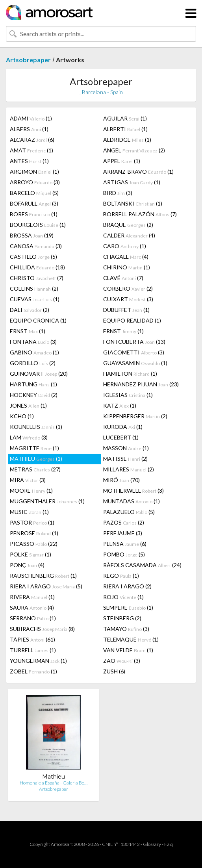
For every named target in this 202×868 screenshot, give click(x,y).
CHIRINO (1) (127, 267)
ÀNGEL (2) (134, 150)
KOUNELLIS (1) (36, 427)
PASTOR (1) (32, 522)
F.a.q (169, 844)
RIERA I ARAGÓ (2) (127, 586)
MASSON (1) (126, 448)
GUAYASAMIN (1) (135, 363)
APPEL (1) (122, 161)
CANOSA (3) (36, 246)
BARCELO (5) (34, 193)
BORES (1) (34, 214)
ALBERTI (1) (125, 129)
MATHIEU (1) (36, 459)
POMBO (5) (124, 554)
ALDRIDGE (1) (127, 140)
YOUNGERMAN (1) (38, 661)
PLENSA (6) (125, 544)
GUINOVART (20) (39, 374)
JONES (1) (28, 405)
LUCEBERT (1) (121, 437)
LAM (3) (29, 437)
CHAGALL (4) (126, 257)
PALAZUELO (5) (129, 512)
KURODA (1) (123, 427)
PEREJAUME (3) (123, 533)
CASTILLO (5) (33, 257)
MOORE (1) (31, 491)
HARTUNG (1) (33, 384)
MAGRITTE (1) (34, 448)
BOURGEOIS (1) (38, 225)
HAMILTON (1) (130, 374)
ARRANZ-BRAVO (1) (138, 172)
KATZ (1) (120, 405)
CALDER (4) (129, 235)
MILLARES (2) (129, 469)
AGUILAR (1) (125, 118)
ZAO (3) (122, 661)
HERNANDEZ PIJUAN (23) (141, 384)
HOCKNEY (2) (34, 395)
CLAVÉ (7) (123, 278)
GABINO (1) (34, 352)
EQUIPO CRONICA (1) (38, 320)
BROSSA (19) (32, 235)
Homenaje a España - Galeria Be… (54, 783)
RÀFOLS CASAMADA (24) (142, 565)
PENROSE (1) (34, 533)
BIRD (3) (118, 193)
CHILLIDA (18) (37, 267)
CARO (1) (125, 246)
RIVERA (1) (32, 597)
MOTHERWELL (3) (133, 491)
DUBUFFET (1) (126, 310)
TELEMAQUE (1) (131, 639)
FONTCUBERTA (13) (134, 342)
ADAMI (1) (31, 118)
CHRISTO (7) (37, 278)
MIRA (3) (28, 480)
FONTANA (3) (33, 342)
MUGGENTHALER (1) (47, 501)
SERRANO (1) (33, 618)
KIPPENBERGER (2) (135, 416)
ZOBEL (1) (33, 671)
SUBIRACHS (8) (42, 629)
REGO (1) (121, 576)
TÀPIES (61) (32, 639)
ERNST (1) (28, 331)
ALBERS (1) (29, 129)
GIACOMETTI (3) (134, 352)
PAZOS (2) (124, 522)
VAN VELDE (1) (128, 650)
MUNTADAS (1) (132, 501)
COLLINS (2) (34, 288)
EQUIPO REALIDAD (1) (132, 320)
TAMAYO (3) (126, 629)
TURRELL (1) (33, 650)
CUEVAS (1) (35, 299)
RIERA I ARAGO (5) (46, 586)
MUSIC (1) (29, 512)
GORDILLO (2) (33, 363)
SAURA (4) (32, 607)
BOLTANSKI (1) (133, 203)
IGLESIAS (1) (128, 395)
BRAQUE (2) (128, 225)
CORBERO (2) (128, 288)
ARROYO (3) (35, 182)
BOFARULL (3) (34, 203)
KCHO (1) (22, 416)
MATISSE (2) (125, 459)
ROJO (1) (123, 597)
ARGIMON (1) (34, 172)
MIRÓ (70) (121, 480)
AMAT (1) (32, 150)
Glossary (152, 844)
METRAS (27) (35, 469)
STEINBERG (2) (122, 618)
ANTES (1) (29, 161)
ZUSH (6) (114, 671)
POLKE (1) (31, 554)
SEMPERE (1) (128, 607)
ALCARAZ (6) (32, 140)
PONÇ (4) (27, 565)
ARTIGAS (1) (132, 182)
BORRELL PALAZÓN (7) (140, 214)
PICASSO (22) (34, 544)
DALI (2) (30, 310)
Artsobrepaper (28, 60)
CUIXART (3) (128, 299)
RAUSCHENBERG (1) (43, 576)
